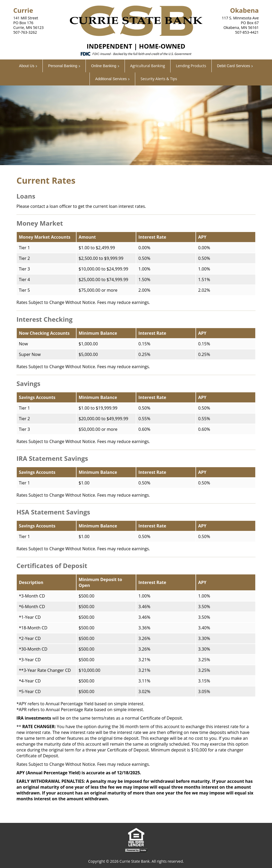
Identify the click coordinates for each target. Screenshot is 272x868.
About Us (27, 66)
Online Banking (104, 66)
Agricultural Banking (148, 66)
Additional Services (111, 79)
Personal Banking (63, 66)
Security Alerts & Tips (159, 79)
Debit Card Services (234, 66)
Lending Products (191, 66)
